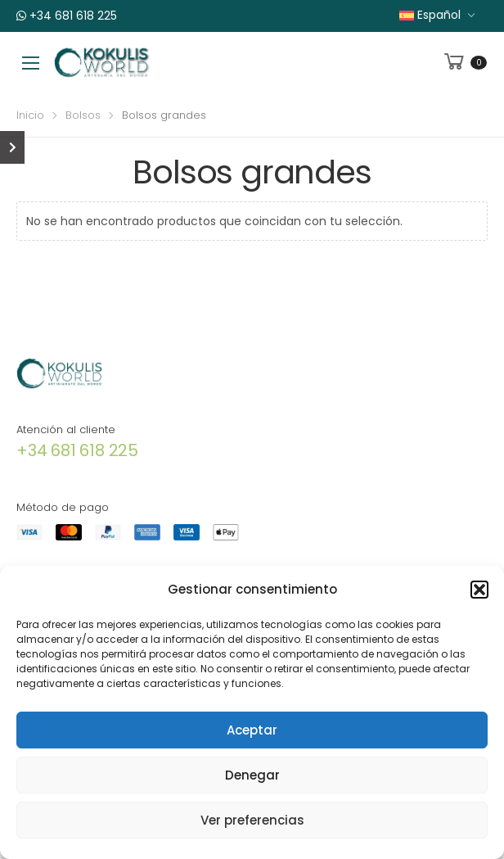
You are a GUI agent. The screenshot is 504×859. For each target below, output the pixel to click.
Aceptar (252, 730)
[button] (479, 590)
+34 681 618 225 (67, 16)
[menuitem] (437, 15)
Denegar (252, 775)
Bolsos (83, 115)
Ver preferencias (252, 820)
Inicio (30, 115)
